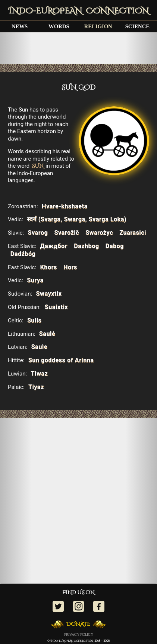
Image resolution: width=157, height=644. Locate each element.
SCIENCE (137, 26)
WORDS (59, 26)
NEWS (20, 26)
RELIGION (98, 26)
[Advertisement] (78, 48)
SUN (38, 166)
